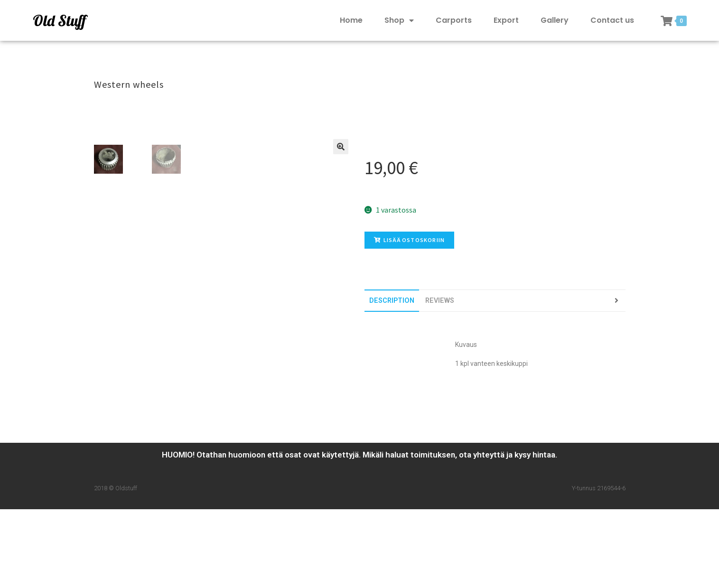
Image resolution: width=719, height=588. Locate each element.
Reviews (440, 301)
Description (392, 301)
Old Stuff (59, 20)
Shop (399, 21)
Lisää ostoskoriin (410, 240)
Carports (454, 20)
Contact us (612, 20)
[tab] (392, 301)
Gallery (555, 20)
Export (506, 20)
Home (351, 20)
